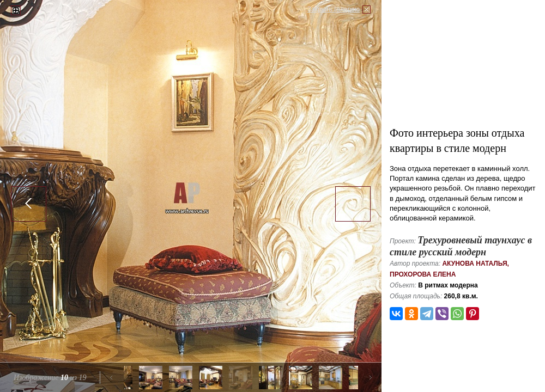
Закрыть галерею (334, 9)
